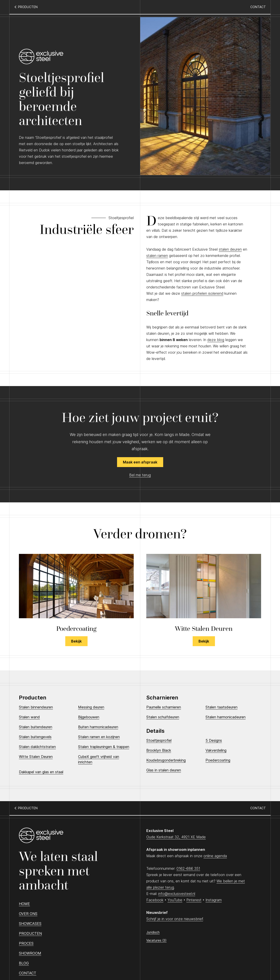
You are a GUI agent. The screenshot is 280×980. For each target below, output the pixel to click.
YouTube (175, 900)
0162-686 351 (188, 868)
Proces (26, 943)
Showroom (30, 953)
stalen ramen (157, 256)
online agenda (215, 856)
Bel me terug (140, 475)
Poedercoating (218, 760)
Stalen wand (29, 717)
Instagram (214, 900)
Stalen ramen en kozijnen (99, 737)
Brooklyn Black (159, 750)
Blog (24, 963)
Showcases (30, 924)
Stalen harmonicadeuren (226, 717)
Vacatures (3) (156, 940)
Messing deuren (91, 707)
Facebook (155, 900)
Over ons (28, 914)
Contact (258, 7)
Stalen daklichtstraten (37, 747)
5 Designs (214, 740)
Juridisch (153, 932)
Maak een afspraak (140, 462)
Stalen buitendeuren (36, 727)
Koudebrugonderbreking (166, 760)
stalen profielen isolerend (202, 293)
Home (24, 904)
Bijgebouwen (89, 717)
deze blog (216, 340)
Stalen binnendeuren (36, 707)
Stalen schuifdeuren (163, 717)
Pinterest (194, 900)
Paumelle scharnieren (164, 707)
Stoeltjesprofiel (159, 740)
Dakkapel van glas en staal (41, 772)
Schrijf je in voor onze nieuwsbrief (175, 919)
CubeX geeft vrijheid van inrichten (99, 759)
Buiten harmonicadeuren (98, 727)
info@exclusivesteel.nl (177, 894)
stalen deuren (230, 249)
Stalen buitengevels (35, 737)
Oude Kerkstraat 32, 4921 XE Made (176, 837)
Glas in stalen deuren (164, 770)
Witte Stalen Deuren (36, 757)
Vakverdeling (216, 750)
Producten (30, 933)
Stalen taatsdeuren (221, 707)
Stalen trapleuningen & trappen (104, 747)
